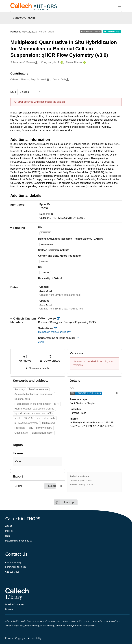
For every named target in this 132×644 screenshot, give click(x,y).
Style (13, 92)
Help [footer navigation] (8, 536)
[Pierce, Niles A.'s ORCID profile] (84, 63)
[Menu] (120, 6)
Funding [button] (18, 228)
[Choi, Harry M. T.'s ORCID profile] (61, 63)
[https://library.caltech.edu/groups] (59, 318)
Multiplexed (49, 423)
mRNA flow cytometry (26, 423)
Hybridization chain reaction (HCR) (34, 413)
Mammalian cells (46, 418)
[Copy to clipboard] (117, 393)
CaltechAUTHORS (24, 18)
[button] (38, 462)
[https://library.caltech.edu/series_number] (78, 338)
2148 (41, 342)
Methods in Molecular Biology (54, 332)
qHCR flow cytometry (40, 428)
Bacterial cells (22, 399)
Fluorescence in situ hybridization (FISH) (37, 404)
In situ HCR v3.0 (24, 418)
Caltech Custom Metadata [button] (23, 320)
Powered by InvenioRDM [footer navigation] (18, 541)
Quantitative (21, 433)
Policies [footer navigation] (9, 531)
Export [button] (52, 486)
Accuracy (20, 389)
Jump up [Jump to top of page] (64, 502)
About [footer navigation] (9, 526)
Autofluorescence (38, 389)
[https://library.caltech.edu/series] (56, 328)
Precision (20, 428)
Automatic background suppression (34, 394)
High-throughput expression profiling (34, 409)
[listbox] (30, 92)
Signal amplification (42, 433)
